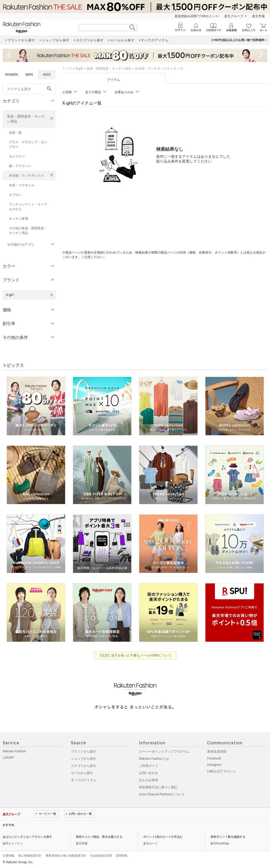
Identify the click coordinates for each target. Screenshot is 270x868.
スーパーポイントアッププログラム (164, 752)
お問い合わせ (148, 773)
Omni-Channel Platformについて (162, 794)
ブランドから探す (84, 752)
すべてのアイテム (84, 780)
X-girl (79, 69)
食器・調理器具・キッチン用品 (26, 119)
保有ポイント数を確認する (228, 837)
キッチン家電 (19, 219)
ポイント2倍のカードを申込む (163, 837)
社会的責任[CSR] (101, 856)
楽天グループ (234, 16)
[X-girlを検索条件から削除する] (52, 295)
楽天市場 (258, 16)
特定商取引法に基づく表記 (158, 787)
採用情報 (121, 856)
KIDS (47, 75)
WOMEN (12, 75)
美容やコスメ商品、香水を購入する (99, 837)
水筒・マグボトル (22, 185)
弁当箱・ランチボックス (26, 176)
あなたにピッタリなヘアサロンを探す (27, 837)
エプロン (15, 195)
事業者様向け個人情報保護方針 (66, 856)
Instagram (214, 765)
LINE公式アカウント (222, 771)
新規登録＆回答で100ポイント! (197, 16)
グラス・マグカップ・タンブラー (28, 145)
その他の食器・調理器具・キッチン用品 (28, 231)
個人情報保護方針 (30, 856)
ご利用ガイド (148, 766)
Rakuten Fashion (14, 751)
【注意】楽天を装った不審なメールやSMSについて (135, 655)
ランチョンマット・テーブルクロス (28, 207)
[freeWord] (29, 89)
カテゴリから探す (84, 766)
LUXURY (8, 758)
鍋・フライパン (20, 166)
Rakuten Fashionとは (154, 759)
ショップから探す (84, 759)
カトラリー (17, 156)
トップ (67, 69)
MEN (29, 75)
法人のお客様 (148, 780)
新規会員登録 (217, 752)
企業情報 (8, 856)
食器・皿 (15, 133)
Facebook (214, 758)
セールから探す (82, 773)
